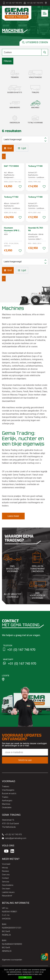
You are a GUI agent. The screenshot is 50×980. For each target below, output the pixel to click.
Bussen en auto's (9, 793)
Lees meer (13, 516)
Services (6, 882)
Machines (6, 804)
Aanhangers (7, 801)
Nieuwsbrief (7, 896)
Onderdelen (7, 807)
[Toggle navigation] (45, 13)
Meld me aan (25, 760)
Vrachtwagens (8, 790)
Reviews (5, 871)
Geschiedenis (8, 885)
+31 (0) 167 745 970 (14, 3)
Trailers (5, 797)
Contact (5, 878)
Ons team (6, 889)
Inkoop (5, 868)
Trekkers (6, 787)
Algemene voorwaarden (12, 960)
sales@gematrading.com (14, 838)
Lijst (22, 148)
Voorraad (6, 864)
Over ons (6, 875)
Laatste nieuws (8, 892)
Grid (8, 148)
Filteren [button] (8, 61)
